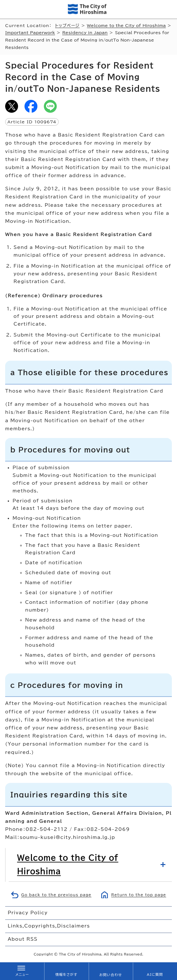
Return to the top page (139, 895)
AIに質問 (155, 975)
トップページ (67, 26)
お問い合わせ (111, 975)
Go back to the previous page (56, 895)
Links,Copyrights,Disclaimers (49, 926)
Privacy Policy (28, 913)
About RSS (23, 939)
